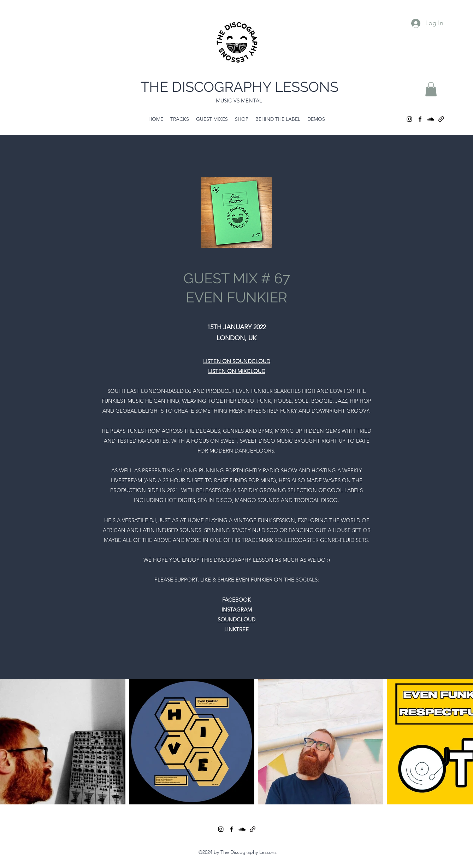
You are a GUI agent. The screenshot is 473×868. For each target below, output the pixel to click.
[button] (431, 89)
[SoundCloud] (431, 119)
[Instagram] (409, 119)
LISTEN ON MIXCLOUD (237, 371)
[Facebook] (420, 119)
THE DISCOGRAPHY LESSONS (240, 87)
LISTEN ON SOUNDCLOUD (237, 361)
